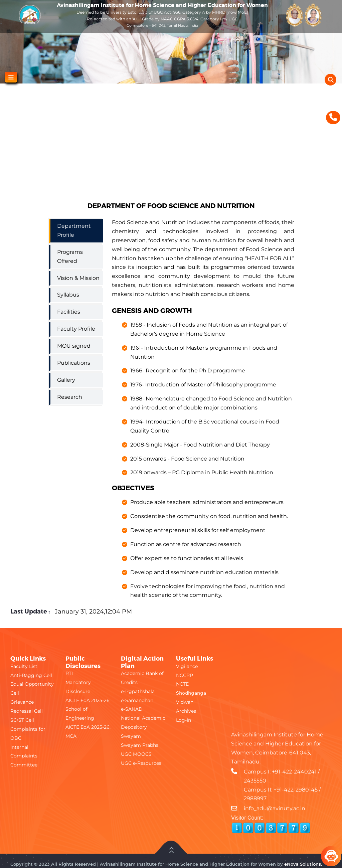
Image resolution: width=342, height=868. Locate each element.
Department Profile (74, 230)
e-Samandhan (137, 700)
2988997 (255, 798)
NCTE (182, 684)
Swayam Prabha (140, 745)
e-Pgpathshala (138, 691)
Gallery (66, 380)
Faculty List (24, 666)
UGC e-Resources (141, 763)
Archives (186, 711)
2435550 (255, 781)
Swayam (131, 736)
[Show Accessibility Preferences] (333, 95)
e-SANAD (132, 709)
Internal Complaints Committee (24, 756)
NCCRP (185, 675)
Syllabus (68, 295)
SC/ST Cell (22, 720)
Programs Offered (70, 256)
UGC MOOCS (136, 754)
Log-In (184, 720)
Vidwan (185, 702)
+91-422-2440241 (294, 772)
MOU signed (74, 346)
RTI (69, 673)
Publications (74, 363)
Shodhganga (191, 693)
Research (70, 397)
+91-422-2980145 (296, 790)
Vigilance (187, 666)
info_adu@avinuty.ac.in (275, 808)
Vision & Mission (78, 278)
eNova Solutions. (303, 864)
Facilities (69, 312)
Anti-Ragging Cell (31, 675)
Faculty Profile (76, 329)
